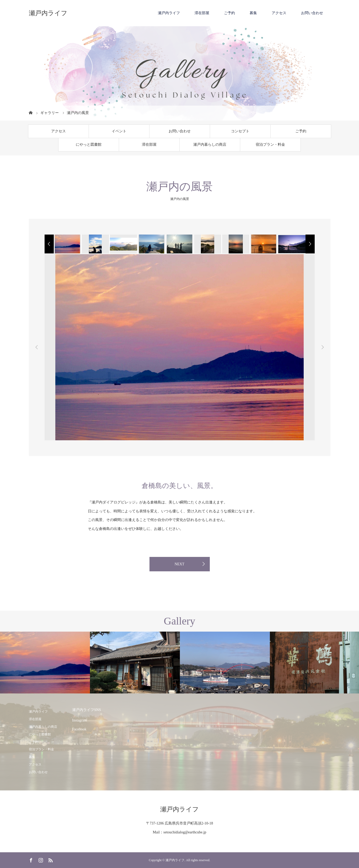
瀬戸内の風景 (180, 199)
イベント (119, 131)
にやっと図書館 (89, 145)
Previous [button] (37, 347)
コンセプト (240, 131)
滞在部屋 (202, 13)
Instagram (79, 720)
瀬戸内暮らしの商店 (210, 145)
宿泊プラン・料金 (270, 145)
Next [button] (323, 347)
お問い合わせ (312, 13)
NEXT (179, 564)
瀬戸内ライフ (48, 13)
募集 (253, 13)
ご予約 (229, 13)
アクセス (279, 13)
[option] (67, 244)
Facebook (79, 729)
